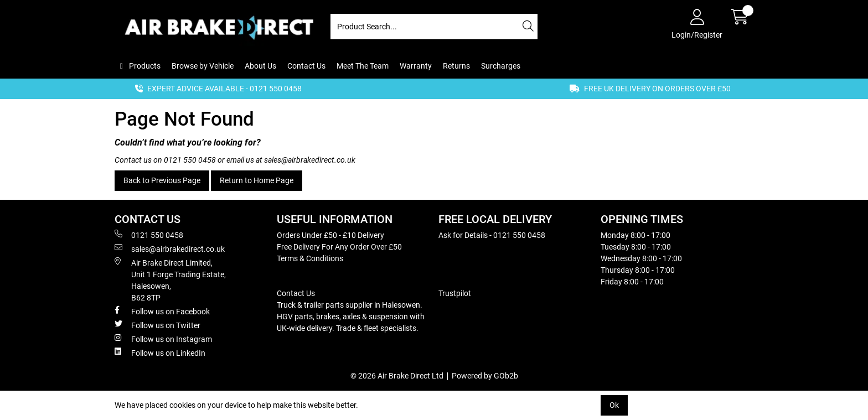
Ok (614, 405)
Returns (456, 66)
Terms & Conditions (310, 258)
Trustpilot (455, 293)
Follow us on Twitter (157, 325)
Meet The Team (363, 66)
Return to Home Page (257, 180)
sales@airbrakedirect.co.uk (310, 160)
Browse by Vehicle (203, 66)
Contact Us (306, 66)
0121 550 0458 (190, 160)
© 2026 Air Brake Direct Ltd (397, 376)
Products (144, 66)
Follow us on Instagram (163, 339)
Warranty (416, 66)
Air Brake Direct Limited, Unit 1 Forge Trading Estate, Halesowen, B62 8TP (170, 280)
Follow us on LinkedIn (160, 352)
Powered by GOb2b (485, 376)
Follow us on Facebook (162, 311)
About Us (260, 66)
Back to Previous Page (162, 180)
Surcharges (501, 66)
